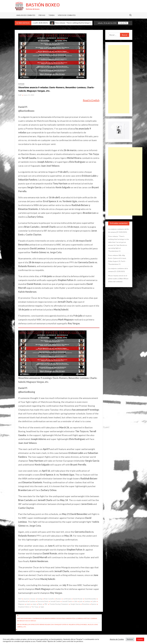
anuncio (26, 599)
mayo (35, 604)
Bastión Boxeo (43, 5)
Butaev (59, 599)
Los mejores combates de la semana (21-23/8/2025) (118, 270)
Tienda (52, 15)
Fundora (32, 601)
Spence (94, 604)
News (40, 604)
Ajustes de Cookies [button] (117, 639)
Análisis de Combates (26, 15)
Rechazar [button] (130, 639)
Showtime (86, 604)
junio (81, 601)
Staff (20, 95)
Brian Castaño (49, 599)
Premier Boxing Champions (59, 604)
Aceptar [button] (140, 639)
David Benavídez (90, 599)
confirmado (67, 599)
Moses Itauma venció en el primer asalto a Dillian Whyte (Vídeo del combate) (118, 279)
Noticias (21, 84)
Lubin (94, 601)
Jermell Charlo (67, 601)
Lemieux (87, 601)
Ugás (42, 607)
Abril (20, 599)
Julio (76, 601)
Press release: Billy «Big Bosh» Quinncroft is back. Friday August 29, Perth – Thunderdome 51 (117, 260)
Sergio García (75, 604)
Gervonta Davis (43, 601)
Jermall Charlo (55, 601)
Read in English (91, 100)
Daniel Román (78, 599)
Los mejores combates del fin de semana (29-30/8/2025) (118, 231)
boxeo (33, 599)
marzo (29, 604)
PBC (46, 604)
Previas (42, 15)
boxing (40, 599)
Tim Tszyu (35, 607)
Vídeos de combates (67, 15)
